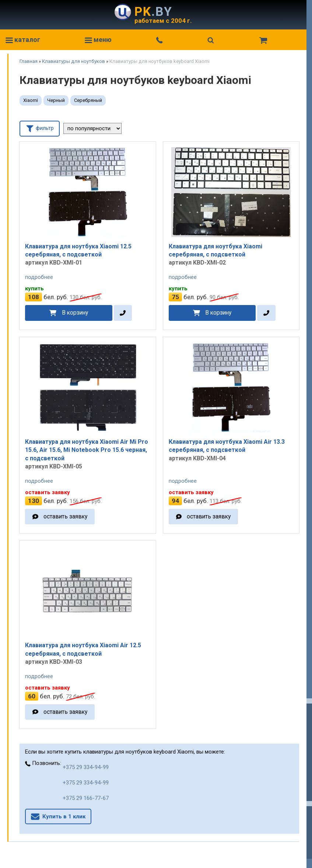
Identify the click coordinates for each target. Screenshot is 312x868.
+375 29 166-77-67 (86, 798)
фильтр (40, 128)
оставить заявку (65, 516)
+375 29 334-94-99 (86, 767)
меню (98, 40)
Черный (56, 100)
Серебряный (88, 100)
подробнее (39, 277)
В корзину (75, 313)
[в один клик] (123, 313)
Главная (29, 61)
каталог (23, 40)
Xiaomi (31, 100)
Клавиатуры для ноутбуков (73, 61)
